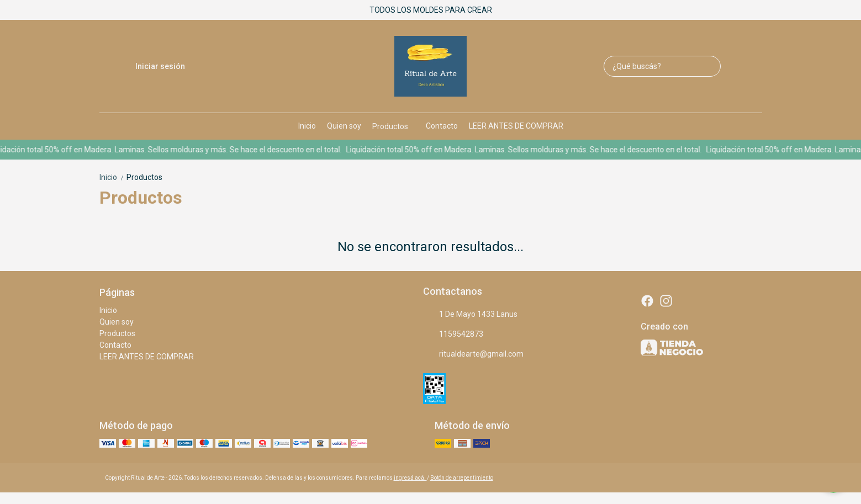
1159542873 (453, 335)
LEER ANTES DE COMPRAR (516, 126)
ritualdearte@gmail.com (473, 354)
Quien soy (344, 126)
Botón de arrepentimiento (462, 478)
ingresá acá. (410, 478)
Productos (396, 126)
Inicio (307, 126)
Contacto (442, 126)
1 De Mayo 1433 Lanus (470, 315)
